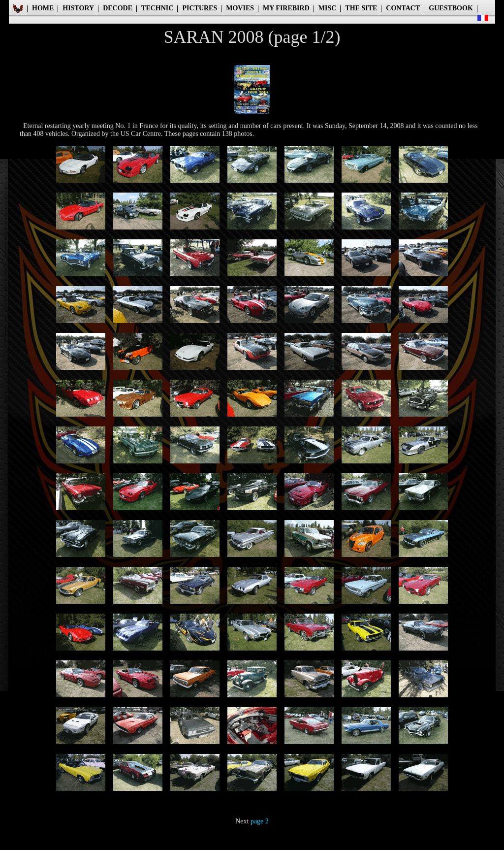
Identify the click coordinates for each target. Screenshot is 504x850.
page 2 (260, 821)
